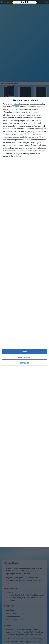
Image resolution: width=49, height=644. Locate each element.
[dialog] (24, 322)
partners (16, 104)
